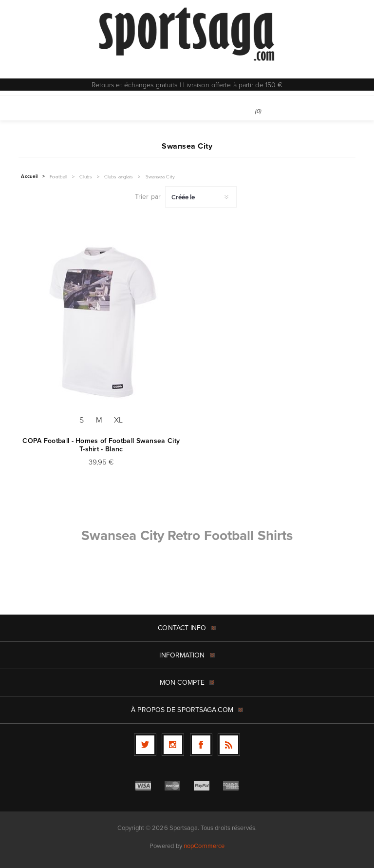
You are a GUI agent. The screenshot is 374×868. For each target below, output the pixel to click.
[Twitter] (145, 745)
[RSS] (229, 745)
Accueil (29, 176)
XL (118, 420)
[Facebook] (201, 745)
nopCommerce (204, 846)
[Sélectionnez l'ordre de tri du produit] (201, 197)
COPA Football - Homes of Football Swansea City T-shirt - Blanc (101, 445)
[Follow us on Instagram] (173, 745)
